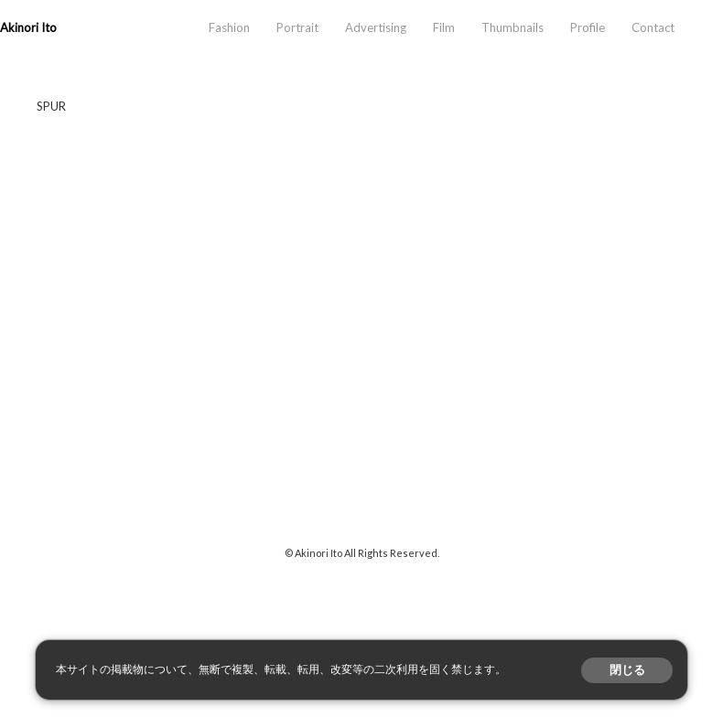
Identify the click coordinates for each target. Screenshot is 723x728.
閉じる (627, 670)
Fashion (229, 27)
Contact (653, 27)
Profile (588, 27)
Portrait (297, 27)
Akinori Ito (28, 27)
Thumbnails (513, 27)
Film (444, 27)
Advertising (376, 27)
